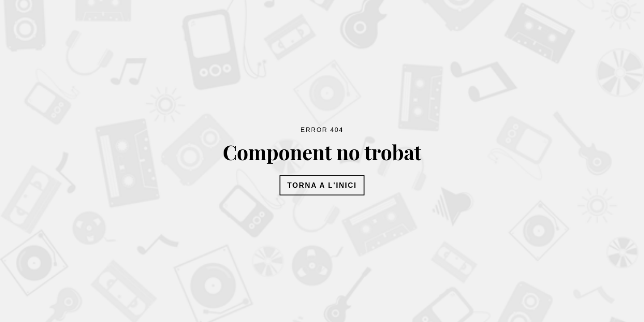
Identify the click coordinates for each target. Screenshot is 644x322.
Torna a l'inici (322, 185)
